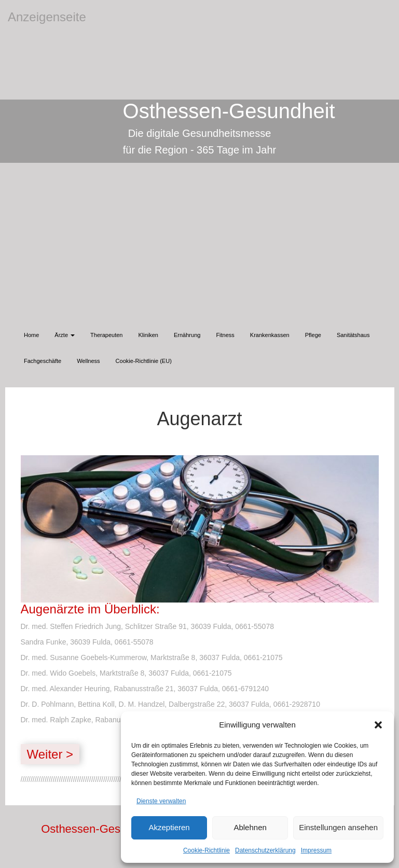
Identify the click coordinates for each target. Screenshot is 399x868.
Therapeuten (106, 335)
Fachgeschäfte (43, 361)
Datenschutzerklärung (265, 850)
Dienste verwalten (161, 801)
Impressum (316, 850)
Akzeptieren (169, 827)
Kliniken (148, 335)
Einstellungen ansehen (338, 827)
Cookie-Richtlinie (207, 850)
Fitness (225, 335)
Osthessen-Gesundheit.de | (110, 829)
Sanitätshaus (353, 335)
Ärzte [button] (65, 335)
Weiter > (50, 754)
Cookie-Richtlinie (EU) (144, 361)
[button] (378, 725)
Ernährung (187, 335)
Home (31, 335)
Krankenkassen (270, 335)
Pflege (313, 335)
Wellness (88, 361)
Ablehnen (250, 827)
